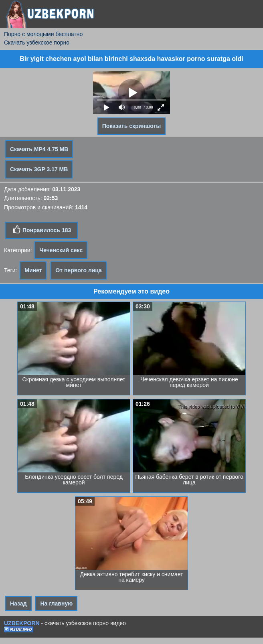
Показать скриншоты (132, 126)
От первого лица (79, 270)
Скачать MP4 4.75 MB (39, 149)
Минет (33, 270)
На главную (56, 603)
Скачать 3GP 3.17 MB (39, 169)
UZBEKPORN (22, 623)
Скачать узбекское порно (37, 43)
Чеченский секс (61, 250)
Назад (18, 603)
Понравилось (41, 230)
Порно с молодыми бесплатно (43, 34)
